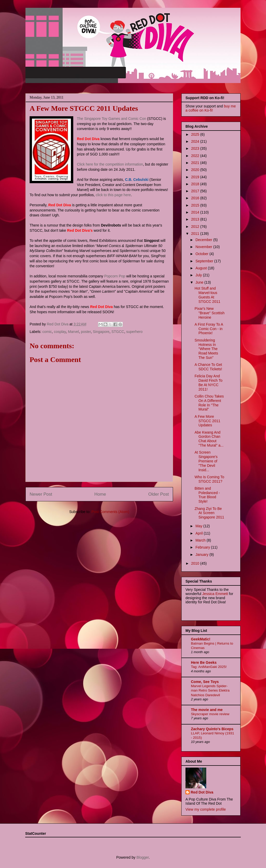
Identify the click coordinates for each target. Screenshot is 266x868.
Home (100, 494)
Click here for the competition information (110, 164)
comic (47, 332)
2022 (196, 156)
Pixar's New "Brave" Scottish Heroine (210, 313)
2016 (196, 198)
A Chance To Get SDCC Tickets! (208, 367)
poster (86, 332)
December (204, 240)
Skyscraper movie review (210, 714)
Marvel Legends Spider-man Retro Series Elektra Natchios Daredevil (210, 691)
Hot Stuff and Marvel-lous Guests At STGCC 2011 (207, 295)
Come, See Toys (205, 682)
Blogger (142, 857)
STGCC (118, 332)
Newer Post (41, 494)
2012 (196, 227)
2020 (196, 170)
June (200, 282)
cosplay (60, 332)
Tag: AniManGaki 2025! (209, 667)
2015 (196, 205)
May (199, 526)
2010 (196, 563)
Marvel (74, 332)
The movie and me (207, 710)
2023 (196, 148)
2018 (196, 184)
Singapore (101, 332)
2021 (196, 163)
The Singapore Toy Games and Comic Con (112, 119)
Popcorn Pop (115, 276)
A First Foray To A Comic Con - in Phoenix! (209, 329)
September (205, 261)
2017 (196, 191)
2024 (196, 141)
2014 (196, 212)
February (203, 547)
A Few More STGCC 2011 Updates (207, 421)
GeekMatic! (201, 639)
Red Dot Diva (202, 792)
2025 (196, 134)
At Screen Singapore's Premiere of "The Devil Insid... (206, 461)
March (201, 540)
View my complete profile (206, 809)
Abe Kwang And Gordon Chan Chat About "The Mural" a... (209, 439)
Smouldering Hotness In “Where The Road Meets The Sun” (206, 349)
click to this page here (113, 195)
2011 (196, 234)
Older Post (159, 494)
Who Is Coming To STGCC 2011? (209, 479)
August (201, 268)
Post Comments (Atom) (110, 512)
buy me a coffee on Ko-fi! (211, 108)
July (199, 275)
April (199, 533)
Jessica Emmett (215, 594)
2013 (196, 219)
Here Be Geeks (204, 662)
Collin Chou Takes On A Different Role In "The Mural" (209, 403)
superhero (134, 332)
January (202, 555)
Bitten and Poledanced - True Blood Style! (207, 495)
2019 (196, 177)
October (202, 254)
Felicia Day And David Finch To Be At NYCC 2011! (208, 382)
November (204, 247)
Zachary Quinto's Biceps (212, 729)
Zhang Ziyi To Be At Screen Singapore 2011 (209, 513)
